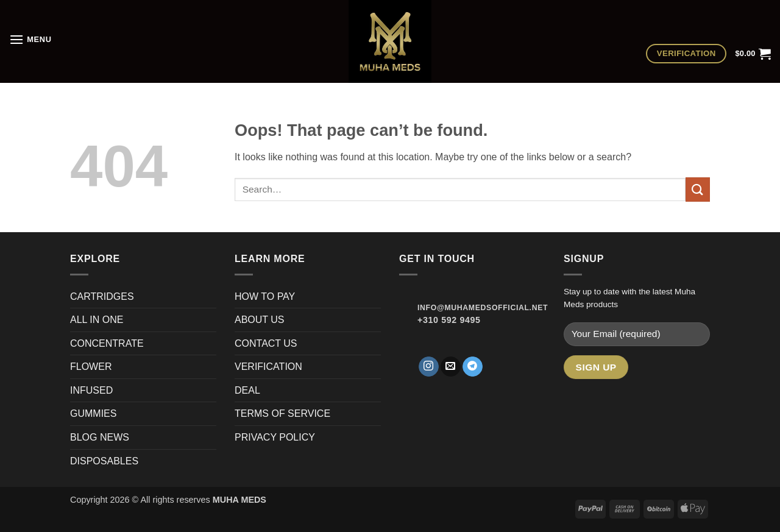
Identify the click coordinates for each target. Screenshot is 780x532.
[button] (30, 39)
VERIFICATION (268, 367)
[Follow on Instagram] (429, 367)
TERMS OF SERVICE (282, 413)
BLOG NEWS (100, 437)
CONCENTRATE (108, 343)
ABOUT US (260, 320)
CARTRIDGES (102, 296)
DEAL (247, 390)
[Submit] (698, 189)
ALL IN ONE (97, 320)
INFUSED (91, 390)
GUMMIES (93, 413)
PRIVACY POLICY (275, 437)
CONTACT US (266, 343)
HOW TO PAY (265, 296)
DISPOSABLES (104, 461)
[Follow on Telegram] (473, 367)
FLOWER (91, 367)
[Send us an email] (451, 367)
